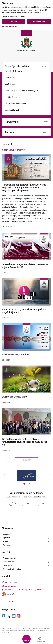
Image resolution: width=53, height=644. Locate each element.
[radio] (13, 503)
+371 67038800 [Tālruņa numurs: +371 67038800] (11, 582)
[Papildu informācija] (13, 594)
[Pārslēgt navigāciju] (26, 639)
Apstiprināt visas (39, 21)
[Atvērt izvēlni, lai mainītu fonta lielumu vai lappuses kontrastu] (40, 640)
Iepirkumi (7, 538)
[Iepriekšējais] (4, 475)
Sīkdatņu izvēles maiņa (12, 569)
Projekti (6, 541)
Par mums (7, 545)
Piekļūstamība (8, 562)
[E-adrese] (7, 594)
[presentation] (26, 515)
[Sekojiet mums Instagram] (19, 616)
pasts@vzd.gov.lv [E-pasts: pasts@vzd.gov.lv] (11, 586)
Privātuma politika (10, 558)
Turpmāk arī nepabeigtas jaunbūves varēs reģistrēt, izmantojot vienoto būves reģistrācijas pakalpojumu (24, 188)
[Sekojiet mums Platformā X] (9, 616)
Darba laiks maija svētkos (16, 354)
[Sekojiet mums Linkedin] (14, 616)
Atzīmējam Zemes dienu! (15, 397)
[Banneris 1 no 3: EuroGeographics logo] (26, 475)
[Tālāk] (49, 475)
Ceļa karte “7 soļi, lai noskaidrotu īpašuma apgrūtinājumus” (24, 311)
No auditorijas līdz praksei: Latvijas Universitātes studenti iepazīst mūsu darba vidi (25, 442)
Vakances (7, 534)
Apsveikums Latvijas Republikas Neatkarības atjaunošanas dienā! (25, 266)
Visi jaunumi (26, 460)
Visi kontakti (14, 601)
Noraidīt (14, 21)
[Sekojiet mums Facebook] (4, 616)
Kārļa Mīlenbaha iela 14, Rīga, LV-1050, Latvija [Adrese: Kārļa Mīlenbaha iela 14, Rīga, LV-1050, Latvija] (23, 590)
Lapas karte (8, 565)
